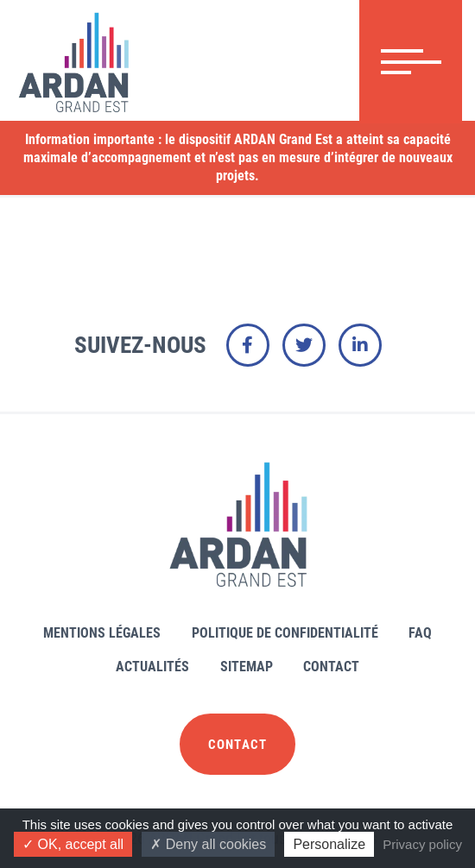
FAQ (420, 633)
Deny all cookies (208, 844)
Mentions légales (102, 633)
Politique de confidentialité (285, 633)
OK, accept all (73, 844)
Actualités (152, 667)
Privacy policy (422, 844)
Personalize (329, 844)
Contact (331, 667)
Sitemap (247, 667)
